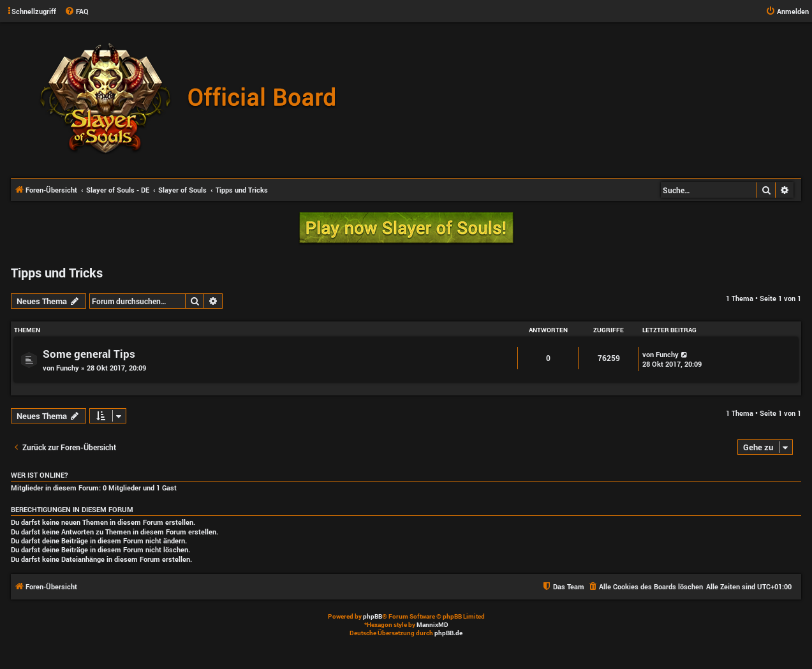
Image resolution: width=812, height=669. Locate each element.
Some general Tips (89, 354)
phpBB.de (448, 633)
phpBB (373, 616)
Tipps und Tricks (57, 272)
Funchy (68, 368)
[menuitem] (77, 11)
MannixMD (432, 625)
